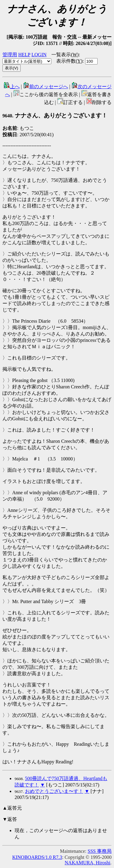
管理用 (10, 55)
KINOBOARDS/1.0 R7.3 (37, 857)
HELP (24, 55)
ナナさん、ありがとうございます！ (55, 115)
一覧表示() (65, 55)
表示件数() (69, 61)
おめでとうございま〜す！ (54, 791)
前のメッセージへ (46, 87)
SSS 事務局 (100, 851)
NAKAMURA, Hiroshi (88, 863)
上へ (12, 87)
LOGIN (39, 55)
